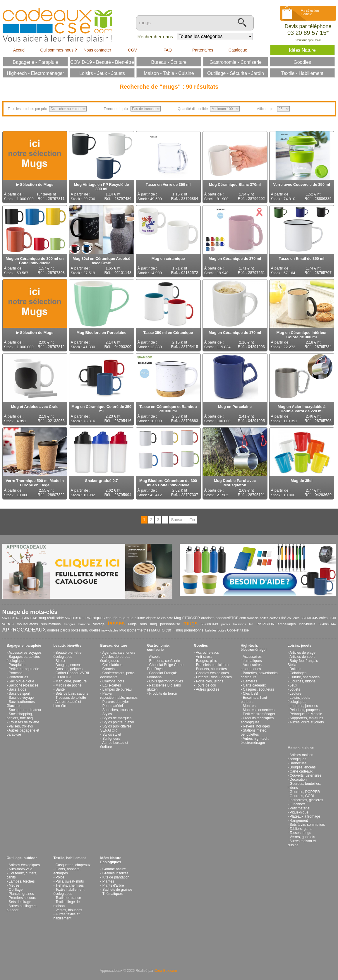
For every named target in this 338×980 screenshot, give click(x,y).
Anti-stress (204, 657)
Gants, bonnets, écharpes (67, 871)
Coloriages (298, 673)
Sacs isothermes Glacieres (21, 704)
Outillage (16, 890)
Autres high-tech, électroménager (255, 741)
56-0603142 (11, 618)
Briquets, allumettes (211, 669)
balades (211, 630)
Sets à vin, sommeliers (307, 825)
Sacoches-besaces (24, 685)
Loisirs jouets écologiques (299, 700)
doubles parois (59, 630)
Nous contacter (97, 50)
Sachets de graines (117, 890)
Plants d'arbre (113, 885)
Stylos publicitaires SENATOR (116, 728)
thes (147, 630)
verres (8, 624)
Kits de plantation (116, 877)
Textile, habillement (70, 858)
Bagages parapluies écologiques (23, 659)
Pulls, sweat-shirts (70, 881)
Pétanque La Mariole (306, 714)
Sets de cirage (20, 902)
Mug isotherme (131, 630)
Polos (60, 877)
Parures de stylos (116, 702)
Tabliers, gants (301, 829)
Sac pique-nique (22, 681)
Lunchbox (297, 804)
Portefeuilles (18, 677)
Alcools (155, 657)
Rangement (299, 821)
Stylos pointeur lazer (118, 722)
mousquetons (27, 624)
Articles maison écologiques (301, 757)
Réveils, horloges (256, 726)
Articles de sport (302, 657)
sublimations (51, 624)
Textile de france (68, 898)
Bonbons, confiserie (165, 661)
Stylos (107, 714)
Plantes (108, 881)
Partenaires (203, 50)
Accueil (20, 50)
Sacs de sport (19, 694)
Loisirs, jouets (300, 646)
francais (253, 618)
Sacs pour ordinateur (25, 710)
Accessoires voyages (25, 653)
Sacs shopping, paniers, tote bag (20, 716)
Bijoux (60, 661)
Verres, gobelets (302, 837)
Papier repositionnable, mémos (119, 696)
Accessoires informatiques (251, 659)
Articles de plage (302, 653)
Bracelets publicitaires (213, 665)
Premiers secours (22, 898)
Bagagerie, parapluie (24, 646)
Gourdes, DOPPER (305, 792)
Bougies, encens (69, 665)
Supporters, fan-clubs (306, 718)
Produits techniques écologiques (257, 720)
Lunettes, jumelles (304, 706)
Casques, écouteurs (259, 689)
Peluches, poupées (305, 710)
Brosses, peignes (69, 669)
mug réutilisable (51, 618)
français (70, 624)
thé (284, 618)
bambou (84, 624)
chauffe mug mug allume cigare (131, 618)
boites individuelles (86, 630)
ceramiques (94, 618)
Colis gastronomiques (166, 681)
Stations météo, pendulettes (254, 732)
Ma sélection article (310, 12)
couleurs (294, 618)
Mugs (132, 624)
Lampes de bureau (117, 689)
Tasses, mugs (300, 833)
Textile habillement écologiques (69, 892)
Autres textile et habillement (67, 916)
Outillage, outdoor (22, 858)
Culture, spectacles (305, 677)
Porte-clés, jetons (210, 681)
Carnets (109, 669)
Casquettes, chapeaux (73, 865)
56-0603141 (29, 618)
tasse (245, 630)
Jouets (295, 689)
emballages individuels (296, 624)
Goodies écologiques (212, 673)
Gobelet (233, 630)
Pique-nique (299, 812)
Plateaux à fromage (305, 816)
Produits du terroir (163, 694)
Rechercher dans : (157, 37)
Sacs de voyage (21, 698)
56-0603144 (327, 624)
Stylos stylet (112, 734)
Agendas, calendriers (119, 653)
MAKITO (158, 630)
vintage (99, 624)
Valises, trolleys (21, 726)
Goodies (201, 646)
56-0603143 (209, 624)
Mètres (14, 885)
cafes (324, 618)
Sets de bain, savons (72, 694)
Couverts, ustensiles (306, 775)
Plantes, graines (21, 894)
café (170, 618)
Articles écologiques (24, 865)
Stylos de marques (117, 718)
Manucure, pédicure (71, 681)
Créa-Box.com (166, 971)
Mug (177, 618)
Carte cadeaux (254, 685)
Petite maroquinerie (24, 669)
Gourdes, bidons (303, 681)
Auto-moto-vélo (20, 869)
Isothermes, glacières (306, 800)
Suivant (178, 520)
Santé (60, 689)
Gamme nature (114, 869)
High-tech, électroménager (254, 648)
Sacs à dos (17, 689)
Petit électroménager (259, 714)
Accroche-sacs (207, 653)
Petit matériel (113, 706)
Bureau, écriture (114, 646)
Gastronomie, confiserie (158, 648)
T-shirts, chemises (70, 885)
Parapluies (17, 665)
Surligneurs (111, 739)
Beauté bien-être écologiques (68, 655)
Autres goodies (207, 689)
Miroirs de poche (69, 685)
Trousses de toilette (24, 722)
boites (222, 630)
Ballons (295, 669)
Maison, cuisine (301, 748)
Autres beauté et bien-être (67, 704)
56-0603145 (309, 618)
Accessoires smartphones (251, 667)
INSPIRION (266, 624)
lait (251, 624)
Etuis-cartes (112, 685)
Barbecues (298, 763)
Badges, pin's (207, 661)
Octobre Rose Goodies (214, 677)
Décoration (298, 780)
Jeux (293, 685)
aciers (161, 618)
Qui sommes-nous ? (59, 50)
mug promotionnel (190, 630)
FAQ (168, 50)
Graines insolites (115, 873)
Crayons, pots (113, 681)
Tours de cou (206, 685)
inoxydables (110, 630)
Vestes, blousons (69, 910)
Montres (249, 706)
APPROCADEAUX (24, 630)
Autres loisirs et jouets (307, 722)
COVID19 (63, 677)
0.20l (332, 618)
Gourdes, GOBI (302, 796)
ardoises (208, 618)
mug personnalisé (165, 624)
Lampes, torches (22, 881)
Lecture (296, 694)
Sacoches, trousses (118, 710)
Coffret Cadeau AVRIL (73, 673)
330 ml (170, 630)
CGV (133, 50)
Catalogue (238, 50)
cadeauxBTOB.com (231, 618)
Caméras (250, 681)
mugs (190, 623)
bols (143, 624)
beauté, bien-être (68, 646)
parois (226, 624)
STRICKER (191, 618)
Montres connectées (259, 710)
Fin (192, 520)
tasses (116, 623)
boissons (240, 624)
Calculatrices (113, 665)
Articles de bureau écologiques (115, 659)
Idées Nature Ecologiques (111, 860)
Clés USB (251, 694)
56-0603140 (74, 618)
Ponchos (16, 673)
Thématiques (113, 894)
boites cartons (270, 618)
